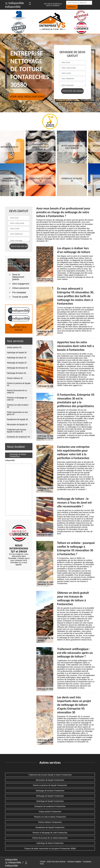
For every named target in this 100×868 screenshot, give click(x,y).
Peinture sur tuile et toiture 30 (18, 406)
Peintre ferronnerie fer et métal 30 (17, 392)
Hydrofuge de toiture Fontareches (50, 843)
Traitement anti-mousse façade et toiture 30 (17, 431)
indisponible (15, 3)
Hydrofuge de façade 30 (17, 353)
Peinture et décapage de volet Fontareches (50, 833)
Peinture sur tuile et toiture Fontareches (50, 817)
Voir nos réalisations (27, 97)
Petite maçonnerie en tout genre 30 (17, 413)
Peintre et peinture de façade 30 (19, 384)
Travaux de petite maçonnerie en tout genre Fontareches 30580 (50, 848)
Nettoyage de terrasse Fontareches (50, 791)
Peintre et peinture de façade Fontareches (50, 785)
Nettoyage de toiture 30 (17, 373)
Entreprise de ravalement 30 (18, 437)
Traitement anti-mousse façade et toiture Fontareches (50, 775)
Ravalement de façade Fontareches (50, 827)
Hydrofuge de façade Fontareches (50, 801)
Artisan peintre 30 (14, 347)
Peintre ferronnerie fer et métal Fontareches (50, 838)
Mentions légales (74, 862)
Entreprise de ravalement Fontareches (50, 806)
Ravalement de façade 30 (17, 419)
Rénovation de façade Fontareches (50, 780)
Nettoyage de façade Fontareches (50, 796)
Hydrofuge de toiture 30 (17, 358)
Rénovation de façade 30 (17, 425)
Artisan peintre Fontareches (50, 812)
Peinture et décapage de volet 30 (17, 399)
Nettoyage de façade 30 (17, 363)
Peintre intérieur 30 (15, 378)
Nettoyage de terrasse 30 (17, 368)
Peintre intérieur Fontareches (50, 822)
